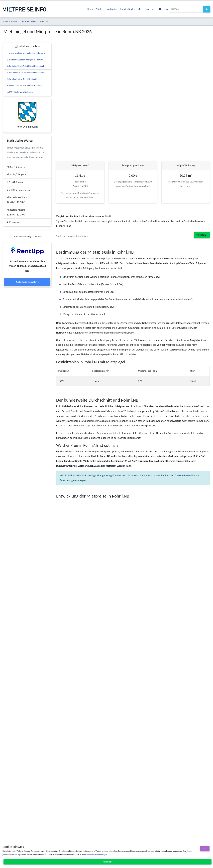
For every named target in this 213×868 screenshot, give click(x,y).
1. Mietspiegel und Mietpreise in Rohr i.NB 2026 (27, 53)
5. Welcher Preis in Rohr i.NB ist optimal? (24, 79)
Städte (100, 9)
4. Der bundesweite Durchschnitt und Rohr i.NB (26, 73)
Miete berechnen (147, 9)
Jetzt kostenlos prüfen (27, 282)
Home (90, 9)
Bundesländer (127, 9)
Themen (163, 9)
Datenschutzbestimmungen (96, 855)
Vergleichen (202, 235)
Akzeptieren (107, 862)
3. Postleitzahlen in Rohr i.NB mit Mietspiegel (26, 66)
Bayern (14, 21)
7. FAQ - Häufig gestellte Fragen (20, 92)
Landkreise (112, 9)
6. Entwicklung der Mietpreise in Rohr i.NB (24, 85)
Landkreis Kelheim (29, 21)
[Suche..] (186, 9)
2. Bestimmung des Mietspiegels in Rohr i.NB (25, 60)
